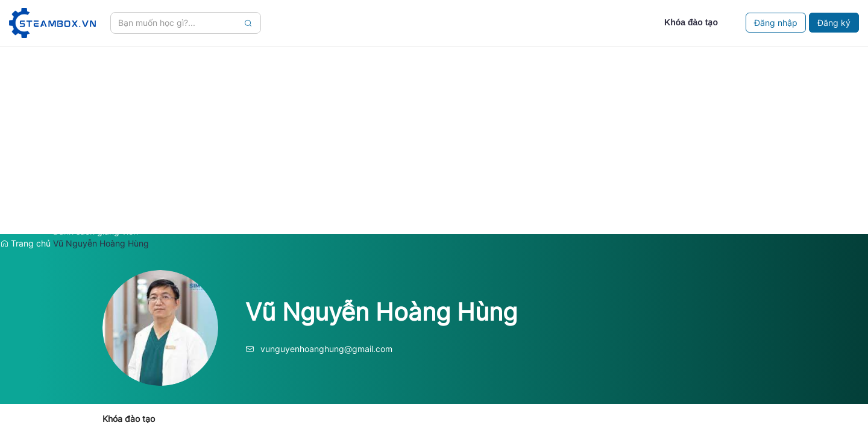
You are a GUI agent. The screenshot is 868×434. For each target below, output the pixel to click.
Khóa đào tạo (129, 419)
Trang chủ (25, 243)
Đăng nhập (776, 23)
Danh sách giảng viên (96, 231)
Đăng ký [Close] (834, 23)
